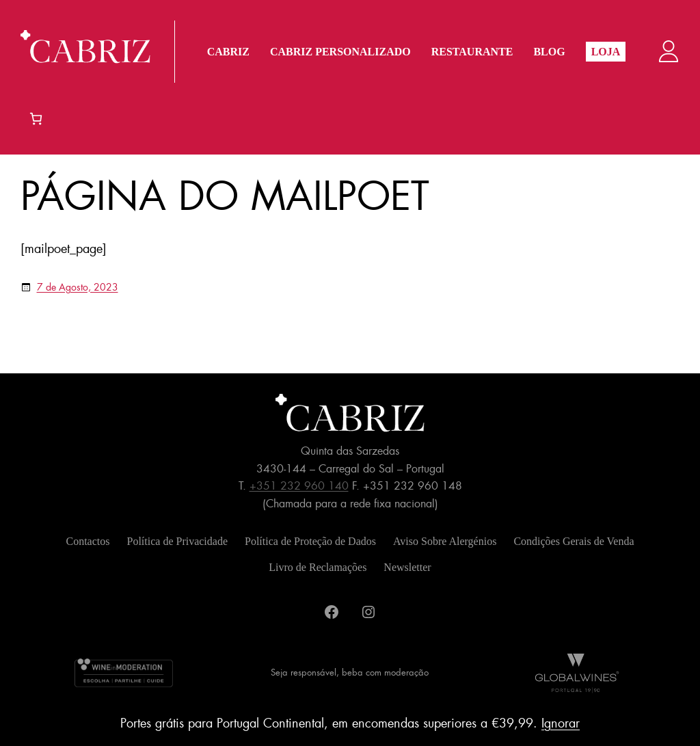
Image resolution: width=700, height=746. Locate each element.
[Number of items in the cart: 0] (36, 119)
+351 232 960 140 (299, 486)
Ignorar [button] (561, 723)
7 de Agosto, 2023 (78, 287)
